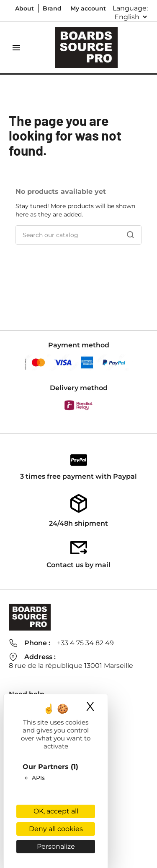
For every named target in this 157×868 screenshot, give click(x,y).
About (24, 8)
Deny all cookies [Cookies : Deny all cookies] (56, 829)
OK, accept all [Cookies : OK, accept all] (56, 811)
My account (88, 8)
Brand (52, 8)
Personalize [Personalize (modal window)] (56, 846)
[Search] (78, 235)
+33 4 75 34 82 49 (85, 643)
